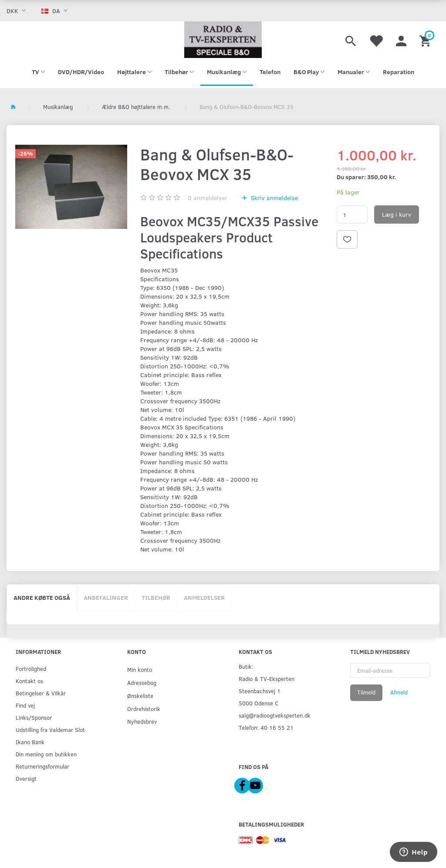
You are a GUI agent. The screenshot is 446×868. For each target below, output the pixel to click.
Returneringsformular (42, 766)
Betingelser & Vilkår (41, 693)
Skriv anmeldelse (274, 198)
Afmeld (399, 692)
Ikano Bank (30, 742)
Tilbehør (156, 597)
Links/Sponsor (34, 717)
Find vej (25, 705)
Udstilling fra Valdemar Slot (50, 730)
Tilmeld (366, 692)
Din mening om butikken (46, 754)
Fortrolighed (31, 669)
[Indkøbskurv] (426, 40)
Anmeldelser (204, 597)
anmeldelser (208, 198)
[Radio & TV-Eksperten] (223, 40)
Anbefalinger (106, 597)
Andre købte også (42, 597)
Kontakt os (29, 681)
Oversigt (26, 778)
